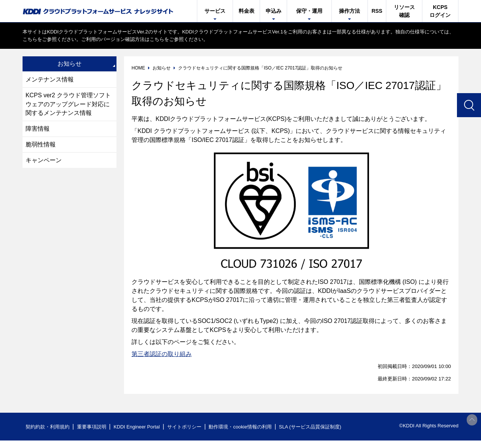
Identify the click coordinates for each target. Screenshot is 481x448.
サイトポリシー (185, 427)
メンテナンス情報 (50, 79)
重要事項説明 (92, 427)
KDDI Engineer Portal (137, 427)
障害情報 (38, 129)
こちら (30, 39)
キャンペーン (44, 161)
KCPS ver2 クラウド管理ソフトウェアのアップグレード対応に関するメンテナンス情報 (68, 104)
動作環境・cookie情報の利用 (242, 427)
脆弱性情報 (41, 145)
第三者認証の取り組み (162, 354)
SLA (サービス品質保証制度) (312, 427)
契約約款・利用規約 (48, 427)
